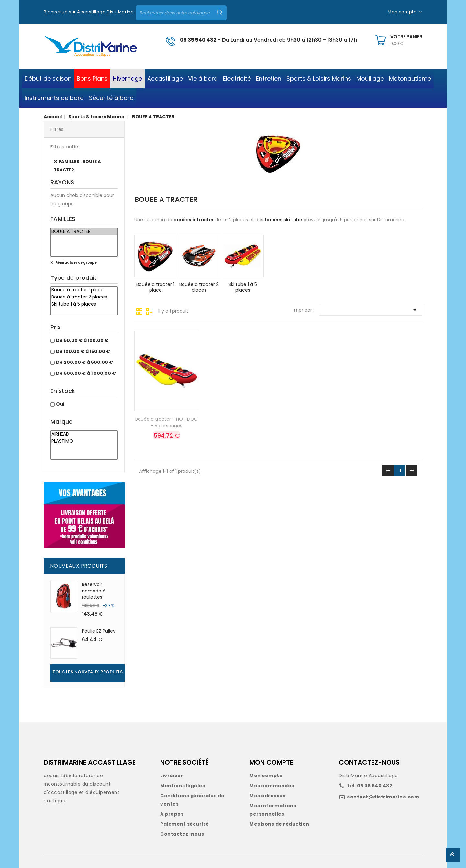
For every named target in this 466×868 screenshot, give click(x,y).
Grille (139, 311)
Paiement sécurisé (185, 824)
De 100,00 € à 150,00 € (83, 351)
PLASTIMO (84, 441)
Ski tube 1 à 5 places (84, 304)
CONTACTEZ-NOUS (369, 762)
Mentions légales (183, 786)
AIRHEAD (84, 434)
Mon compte (266, 776)
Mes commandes (272, 786)
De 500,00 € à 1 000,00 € (86, 373)
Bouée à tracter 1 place (84, 290)
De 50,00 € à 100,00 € (82, 340)
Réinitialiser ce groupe (76, 262)
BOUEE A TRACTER (84, 232)
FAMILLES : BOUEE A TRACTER (77, 166)
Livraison (172, 776)
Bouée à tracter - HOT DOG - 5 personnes (166, 422)
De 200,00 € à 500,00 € (84, 362)
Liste (149, 311)
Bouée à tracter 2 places (84, 297)
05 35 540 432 (198, 40)
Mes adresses (267, 796)
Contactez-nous (182, 834)
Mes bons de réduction (279, 824)
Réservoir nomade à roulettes (94, 591)
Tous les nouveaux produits (88, 672)
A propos (172, 814)
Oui (60, 404)
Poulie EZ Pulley (99, 631)
